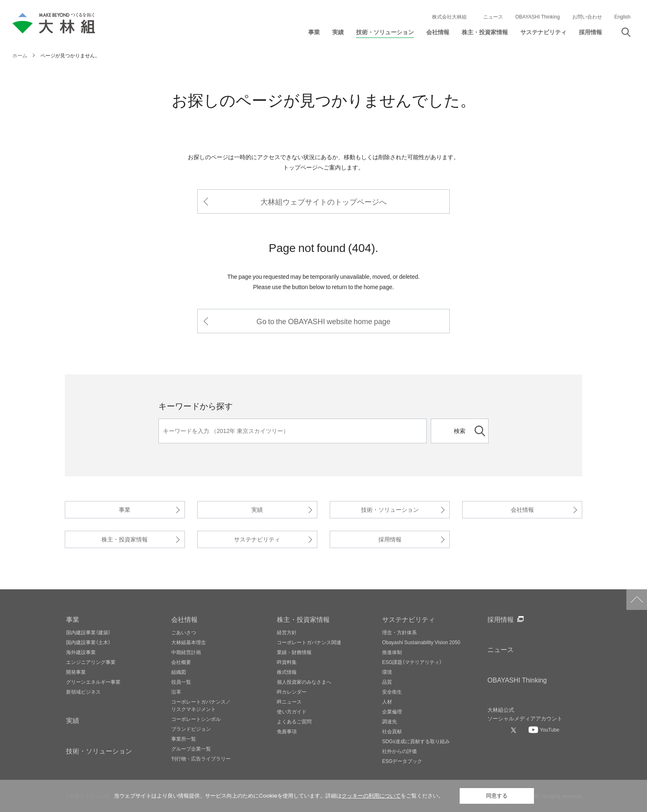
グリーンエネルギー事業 (93, 682)
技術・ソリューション (390, 510)
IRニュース (289, 701)
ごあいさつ (184, 632)
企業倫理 (392, 711)
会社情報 (522, 510)
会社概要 (181, 662)
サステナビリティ (257, 539)
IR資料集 (287, 662)
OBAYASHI (517, 680)
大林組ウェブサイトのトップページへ (323, 201)
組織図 (179, 672)
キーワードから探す (196, 406)
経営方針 (287, 632)
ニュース (493, 16)
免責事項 (287, 731)
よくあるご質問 (294, 721)
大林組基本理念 (189, 642)
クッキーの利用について (371, 796)
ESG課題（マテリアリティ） (412, 662)
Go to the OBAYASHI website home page (324, 321)
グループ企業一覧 (191, 748)
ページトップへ (637, 600)
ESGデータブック (402, 761)
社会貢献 (392, 731)
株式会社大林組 (449, 16)
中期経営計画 (186, 652)
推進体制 (392, 652)
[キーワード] (293, 431)
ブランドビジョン (191, 729)
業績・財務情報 (294, 652)
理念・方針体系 (399, 632)
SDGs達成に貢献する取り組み (416, 741)
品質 (387, 682)
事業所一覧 (184, 739)
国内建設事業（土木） (88, 642)
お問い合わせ (587, 16)
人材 (387, 701)
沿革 (176, 692)
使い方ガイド (292, 711)
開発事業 (76, 672)
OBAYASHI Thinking (538, 16)
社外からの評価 (399, 751)
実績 (257, 510)
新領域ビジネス (83, 692)
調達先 (390, 721)
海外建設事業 (81, 652)
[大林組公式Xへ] (515, 730)
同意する (497, 796)
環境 (387, 672)
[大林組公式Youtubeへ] (544, 730)
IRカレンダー (292, 692)
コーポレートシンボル (196, 719)
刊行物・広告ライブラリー (201, 758)
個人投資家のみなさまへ (304, 682)
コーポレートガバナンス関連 (309, 642)
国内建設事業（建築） (88, 632)
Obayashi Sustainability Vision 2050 (421, 642)
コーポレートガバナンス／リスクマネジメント (201, 705)
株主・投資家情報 (125, 539)
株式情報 (287, 672)
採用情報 (390, 539)
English (622, 16)
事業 (125, 510)
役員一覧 (181, 682)
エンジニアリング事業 (91, 662)
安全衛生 (392, 692)
